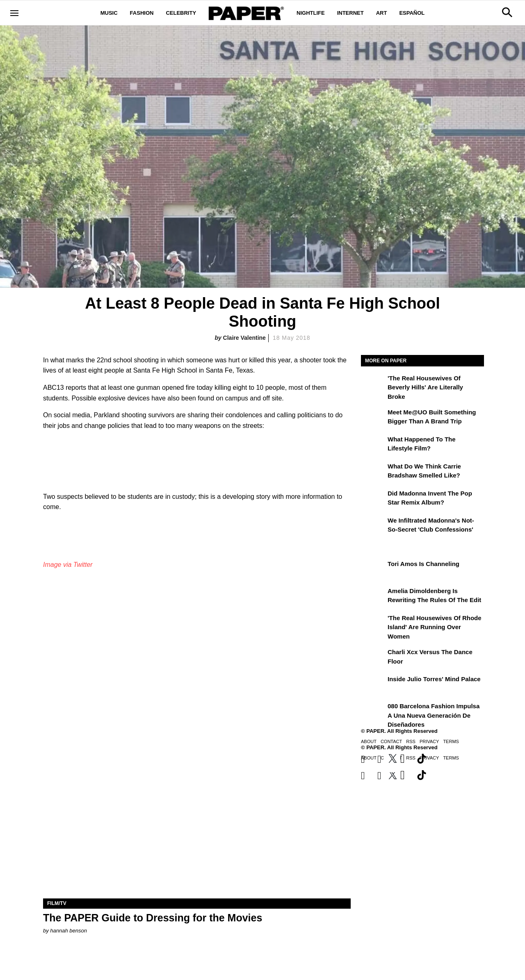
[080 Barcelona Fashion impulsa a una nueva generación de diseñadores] (373, 712)
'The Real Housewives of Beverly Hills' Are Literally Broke (425, 387)
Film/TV (57, 903)
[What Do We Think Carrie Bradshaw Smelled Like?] (373, 472)
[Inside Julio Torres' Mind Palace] (373, 685)
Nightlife (311, 13)
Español (412, 13)
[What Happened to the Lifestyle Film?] (373, 445)
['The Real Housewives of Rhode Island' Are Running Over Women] (373, 624)
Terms (451, 741)
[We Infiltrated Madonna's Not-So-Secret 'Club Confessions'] (373, 526)
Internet (350, 13)
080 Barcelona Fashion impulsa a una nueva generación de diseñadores (434, 715)
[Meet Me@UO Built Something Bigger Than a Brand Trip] (373, 418)
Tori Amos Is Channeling (423, 564)
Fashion (142, 13)
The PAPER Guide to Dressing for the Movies (153, 918)
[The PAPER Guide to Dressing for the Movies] (197, 822)
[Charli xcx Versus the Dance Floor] (373, 658)
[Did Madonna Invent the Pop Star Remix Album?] (373, 499)
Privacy (429, 741)
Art (382, 13)
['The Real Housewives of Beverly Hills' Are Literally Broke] (373, 384)
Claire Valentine (244, 338)
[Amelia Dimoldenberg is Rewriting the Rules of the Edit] (373, 597)
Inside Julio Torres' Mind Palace (434, 679)
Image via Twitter (68, 565)
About (369, 741)
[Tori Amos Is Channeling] (373, 570)
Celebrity (181, 13)
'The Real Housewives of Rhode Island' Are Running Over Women (435, 627)
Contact (391, 741)
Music (109, 13)
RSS (411, 741)
